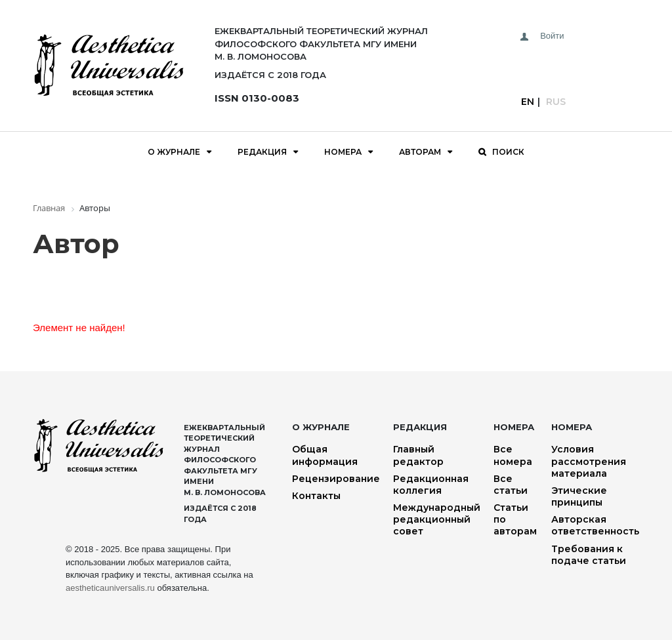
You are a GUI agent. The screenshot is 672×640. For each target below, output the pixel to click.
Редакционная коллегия (431, 485)
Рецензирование (336, 479)
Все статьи (511, 485)
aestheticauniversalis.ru (110, 588)
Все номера (513, 455)
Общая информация (325, 455)
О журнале (174, 152)
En (528, 102)
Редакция (262, 152)
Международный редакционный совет (437, 519)
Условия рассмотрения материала (589, 461)
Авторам (420, 152)
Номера (343, 152)
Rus (556, 102)
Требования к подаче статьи (589, 555)
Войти (552, 36)
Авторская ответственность (595, 525)
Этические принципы (579, 496)
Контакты (316, 496)
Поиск (508, 152)
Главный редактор (418, 455)
